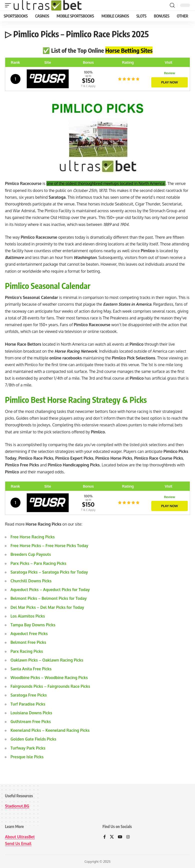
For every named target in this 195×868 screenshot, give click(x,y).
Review (170, 73)
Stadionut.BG (17, 806)
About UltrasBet (20, 837)
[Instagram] (128, 837)
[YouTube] (120, 837)
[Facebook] (105, 837)
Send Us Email (18, 844)
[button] (9, 5)
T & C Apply (88, 86)
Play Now (169, 82)
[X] (112, 837)
